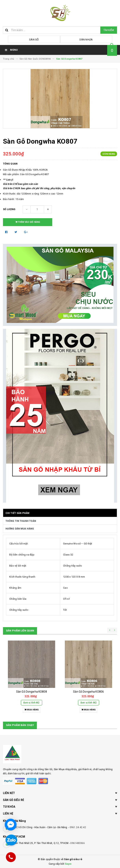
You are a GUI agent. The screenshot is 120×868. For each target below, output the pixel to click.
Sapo (68, 864)
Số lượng (9, 209)
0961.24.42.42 (78, 827)
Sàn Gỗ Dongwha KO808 (32, 692)
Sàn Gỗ (34, 40)
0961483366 (78, 843)
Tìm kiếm (109, 30)
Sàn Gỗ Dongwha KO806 (88, 692)
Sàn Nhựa (86, 40)
